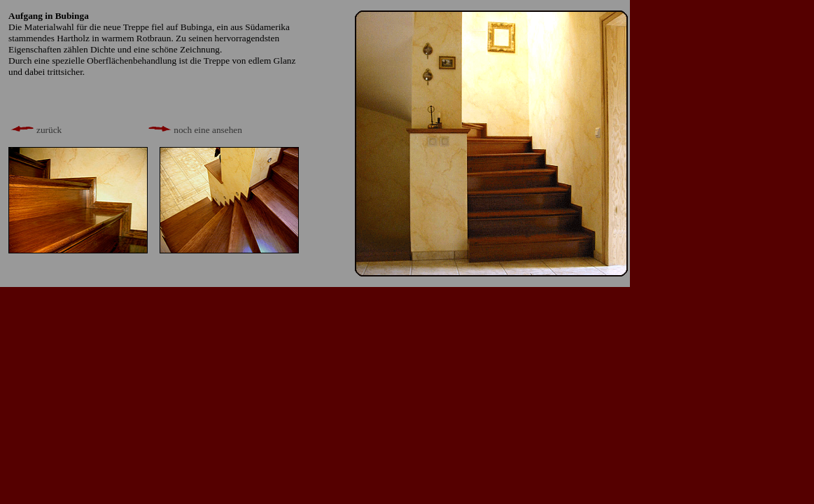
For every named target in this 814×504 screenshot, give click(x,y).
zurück (35, 130)
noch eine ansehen (194, 130)
